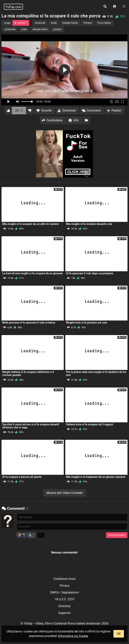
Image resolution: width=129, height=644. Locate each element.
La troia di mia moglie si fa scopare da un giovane (33, 273)
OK (119, 634)
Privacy (64, 586)
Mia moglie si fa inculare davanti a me (89, 224)
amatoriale (10, 29)
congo (7, 23)
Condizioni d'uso (65, 579)
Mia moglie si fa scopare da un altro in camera (30, 224)
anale (24, 29)
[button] (115, 7)
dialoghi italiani (40, 29)
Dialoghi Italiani (70, 23)
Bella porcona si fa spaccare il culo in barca (29, 323)
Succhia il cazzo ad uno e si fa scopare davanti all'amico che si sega (31, 426)
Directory (64, 606)
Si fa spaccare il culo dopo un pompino (90, 273)
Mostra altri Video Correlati (65, 493)
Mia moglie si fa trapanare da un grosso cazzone (96, 477)
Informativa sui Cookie (73, 636)
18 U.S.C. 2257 (65, 599)
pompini (58, 29)
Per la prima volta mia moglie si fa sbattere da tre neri (96, 374)
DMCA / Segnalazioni (65, 592)
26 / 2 (19, 110)
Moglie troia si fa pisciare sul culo (87, 323)
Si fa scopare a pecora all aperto (22, 477)
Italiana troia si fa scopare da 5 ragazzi (90, 425)
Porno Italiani (104, 23)
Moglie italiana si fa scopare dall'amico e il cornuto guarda (28, 374)
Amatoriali (40, 23)
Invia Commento (117, 535)
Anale (54, 23)
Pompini (88, 23)
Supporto (64, 613)
